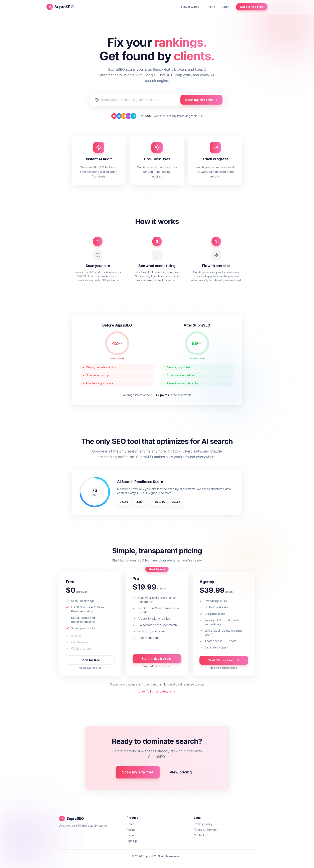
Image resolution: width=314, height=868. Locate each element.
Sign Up (132, 841)
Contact (199, 835)
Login (226, 7)
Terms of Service (205, 830)
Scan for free (90, 660)
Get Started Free (252, 7)
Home (130, 824)
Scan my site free (201, 100)
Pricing (210, 7)
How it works (190, 7)
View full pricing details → (157, 691)
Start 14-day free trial (157, 659)
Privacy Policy (203, 824)
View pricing (181, 772)
